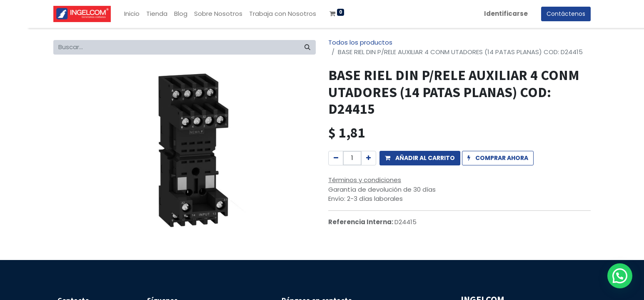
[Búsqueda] (307, 47)
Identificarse (506, 14)
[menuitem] (132, 14)
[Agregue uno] (368, 158)
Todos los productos (360, 42)
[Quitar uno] (336, 158)
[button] (420, 158)
